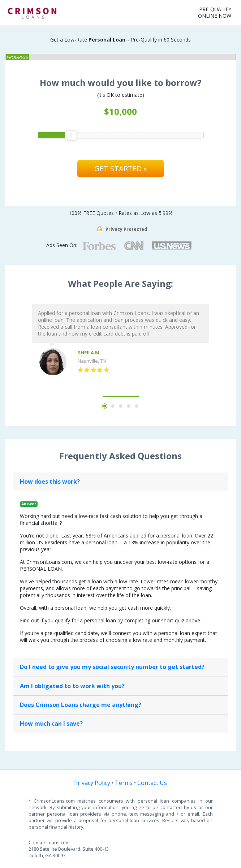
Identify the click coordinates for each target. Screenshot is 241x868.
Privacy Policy (92, 783)
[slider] (71, 135)
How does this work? (50, 481)
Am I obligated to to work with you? (72, 686)
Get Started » (121, 169)
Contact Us (152, 783)
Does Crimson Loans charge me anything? (81, 705)
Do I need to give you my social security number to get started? (112, 667)
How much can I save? (51, 724)
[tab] (120, 482)
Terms (124, 783)
